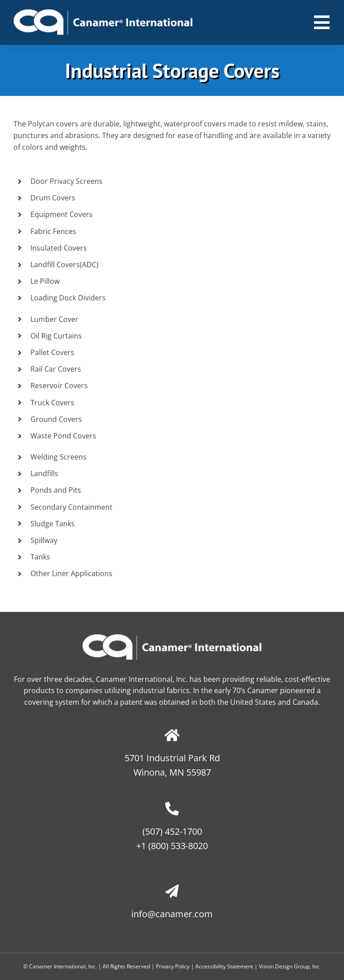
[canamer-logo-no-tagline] (103, 13)
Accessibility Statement (224, 966)
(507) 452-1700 (172, 831)
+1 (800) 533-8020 (172, 846)
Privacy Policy (173, 966)
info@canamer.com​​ (172, 914)
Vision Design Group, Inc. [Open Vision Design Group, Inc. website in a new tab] (290, 966)
